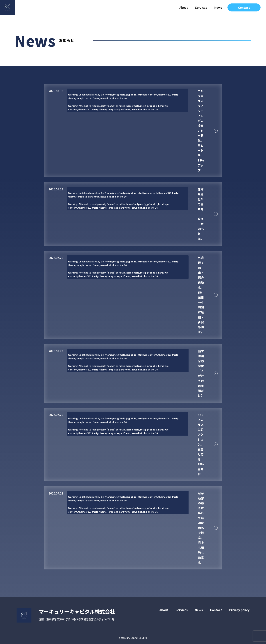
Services (201, 7)
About (184, 7)
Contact (244, 7)
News (218, 7)
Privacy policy (239, 610)
